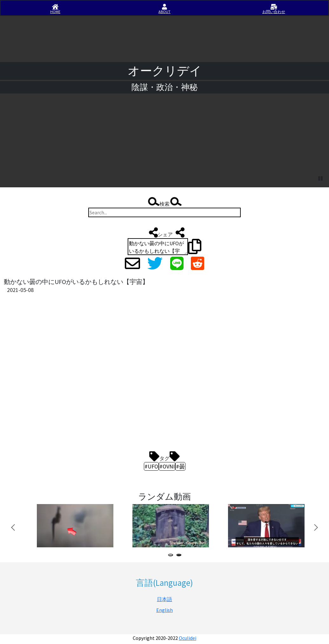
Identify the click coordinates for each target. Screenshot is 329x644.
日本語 (164, 599)
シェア (165, 232)
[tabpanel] (74, 526)
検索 (164, 202)
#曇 (180, 466)
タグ (164, 457)
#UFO (151, 466)
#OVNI (167, 466)
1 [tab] (172, 556)
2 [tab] (180, 556)
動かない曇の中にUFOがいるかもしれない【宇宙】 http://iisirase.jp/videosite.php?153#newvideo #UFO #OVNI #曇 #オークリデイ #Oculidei (158, 247)
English (164, 610)
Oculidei (188, 638)
